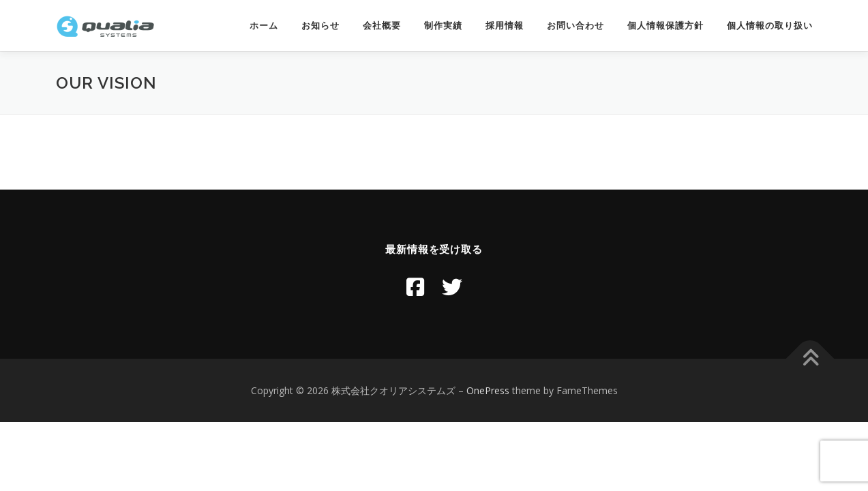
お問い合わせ (575, 26)
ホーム (264, 26)
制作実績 (443, 26)
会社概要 (382, 26)
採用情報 (505, 26)
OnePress (488, 390)
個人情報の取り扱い (770, 26)
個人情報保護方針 (665, 26)
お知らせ (320, 26)
